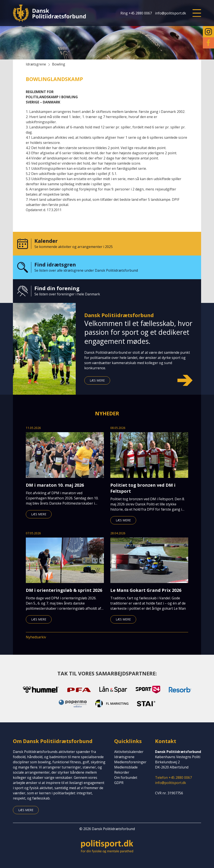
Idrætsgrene (124, 757)
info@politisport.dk (171, 13)
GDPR (119, 783)
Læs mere (97, 380)
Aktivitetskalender (129, 752)
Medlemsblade (126, 767)
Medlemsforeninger (130, 762)
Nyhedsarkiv (36, 637)
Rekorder (122, 772)
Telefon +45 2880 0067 (173, 778)
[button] (197, 13)
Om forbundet (126, 778)
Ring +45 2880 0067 (136, 13)
